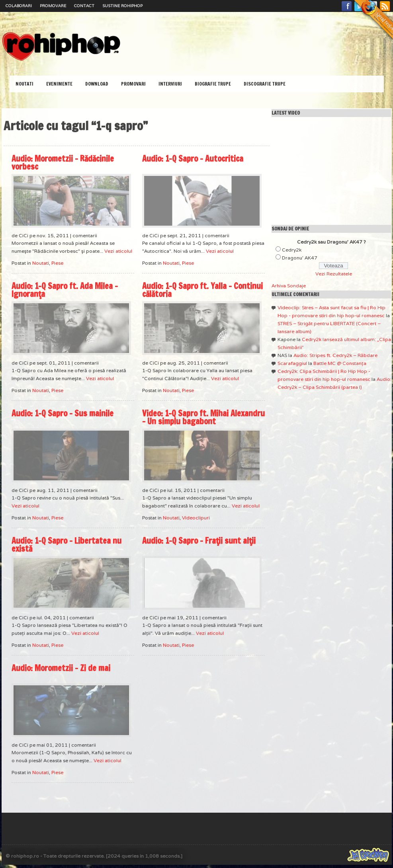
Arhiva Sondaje (289, 286)
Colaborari (19, 6)
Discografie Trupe (265, 84)
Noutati (24, 84)
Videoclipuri (196, 518)
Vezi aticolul (118, 251)
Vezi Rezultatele (334, 274)
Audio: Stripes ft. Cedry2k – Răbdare (335, 355)
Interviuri (170, 84)
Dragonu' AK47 (300, 258)
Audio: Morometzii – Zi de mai (61, 668)
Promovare (53, 6)
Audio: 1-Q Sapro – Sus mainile (63, 413)
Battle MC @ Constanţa (340, 363)
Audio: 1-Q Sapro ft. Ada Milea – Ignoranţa (65, 290)
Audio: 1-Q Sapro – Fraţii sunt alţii (199, 541)
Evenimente (59, 84)
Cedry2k (292, 250)
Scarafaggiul (292, 363)
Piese (57, 263)
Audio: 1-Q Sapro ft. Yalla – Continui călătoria (202, 290)
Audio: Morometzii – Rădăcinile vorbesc (63, 163)
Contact (84, 6)
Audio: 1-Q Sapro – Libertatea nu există (66, 545)
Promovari (133, 84)
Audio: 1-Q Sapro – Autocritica (193, 159)
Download (97, 84)
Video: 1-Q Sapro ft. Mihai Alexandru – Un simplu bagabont (203, 417)
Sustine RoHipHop (122, 6)
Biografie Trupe (213, 84)
